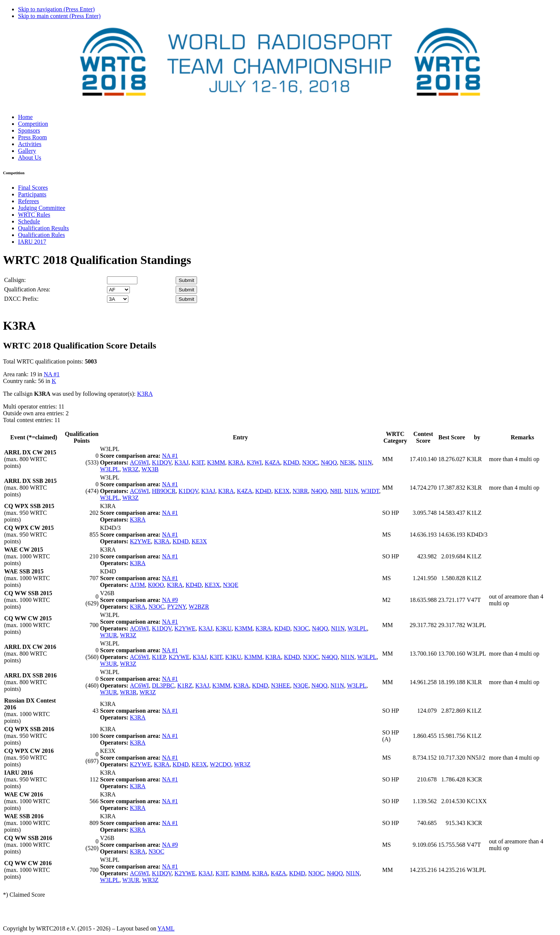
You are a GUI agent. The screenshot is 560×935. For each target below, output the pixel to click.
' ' (118, 290)
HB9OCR (164, 491)
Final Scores (33, 188)
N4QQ (329, 462)
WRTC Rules (34, 215)
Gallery (27, 151)
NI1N (365, 462)
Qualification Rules (41, 235)
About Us (30, 158)
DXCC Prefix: (21, 299)
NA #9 (170, 600)
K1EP (159, 657)
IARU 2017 (32, 242)
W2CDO (221, 764)
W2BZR (199, 607)
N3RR (300, 491)
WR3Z (131, 469)
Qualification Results (44, 228)
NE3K (347, 462)
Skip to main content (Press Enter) (59, 16)
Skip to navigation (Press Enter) (56, 9)
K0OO (156, 585)
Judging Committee (42, 208)
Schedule (29, 221)
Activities (30, 144)
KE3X (282, 491)
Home (25, 117)
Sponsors (29, 130)
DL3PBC (163, 685)
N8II (336, 491)
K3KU (224, 628)
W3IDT (370, 491)
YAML (166, 928)
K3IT (198, 462)
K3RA (145, 394)
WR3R (128, 692)
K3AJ (181, 462)
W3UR (109, 635)
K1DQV (162, 462)
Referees (29, 201)
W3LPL (110, 469)
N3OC (310, 462)
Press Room (32, 137)
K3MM (216, 462)
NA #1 (51, 374)
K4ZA (272, 462)
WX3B (150, 469)
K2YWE (140, 541)
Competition (33, 124)
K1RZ (185, 685)
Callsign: (15, 280)
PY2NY (177, 607)
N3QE (231, 585)
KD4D (291, 462)
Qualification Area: (27, 289)
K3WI (254, 462)
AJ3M (137, 585)
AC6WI (139, 462)
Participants (32, 194)
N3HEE (281, 685)
